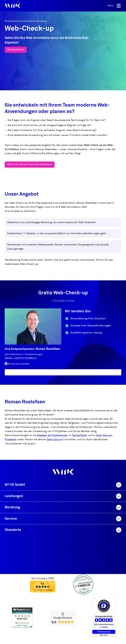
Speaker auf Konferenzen (52, 435)
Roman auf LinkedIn (17, 364)
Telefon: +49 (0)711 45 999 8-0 (21, 358)
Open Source (54, 440)
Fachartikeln (79, 435)
